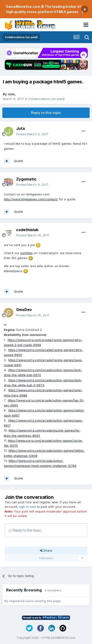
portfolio (27, 253)
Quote (18, 161)
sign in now (28, 507)
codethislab (27, 230)
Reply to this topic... (26, 530)
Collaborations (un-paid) (47, 99)
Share (46, 550)
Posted (32, 134)
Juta (11, 94)
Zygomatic (26, 179)
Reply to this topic (46, 113)
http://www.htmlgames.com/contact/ (31, 199)
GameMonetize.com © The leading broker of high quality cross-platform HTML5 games (43, 9)
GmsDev (24, 310)
